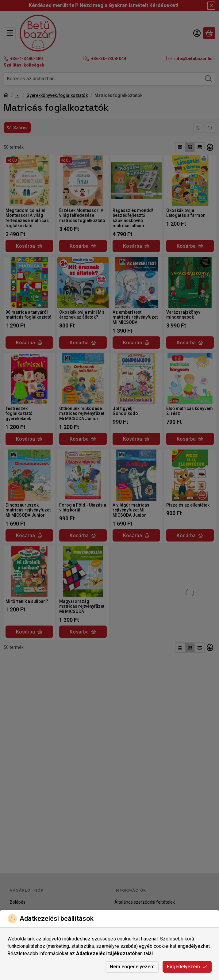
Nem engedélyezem (132, 967)
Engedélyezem (187, 967)
